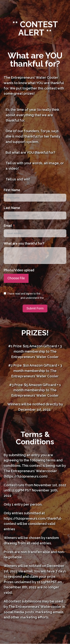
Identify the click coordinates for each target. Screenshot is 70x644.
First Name (12, 190)
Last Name (12, 208)
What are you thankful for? (24, 243)
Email (8, 226)
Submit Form (35, 308)
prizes (48, 298)
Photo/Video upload (19, 270)
